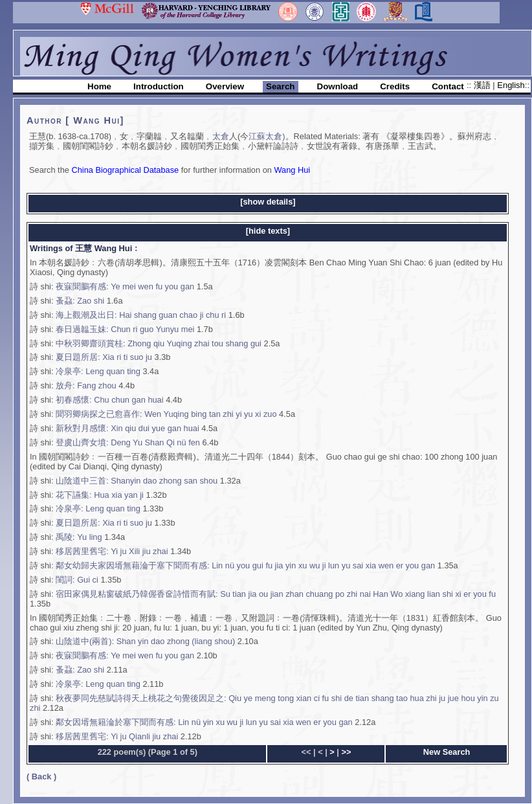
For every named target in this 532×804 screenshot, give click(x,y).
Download (338, 86)
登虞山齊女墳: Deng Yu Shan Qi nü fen (128, 442)
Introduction (159, 86)
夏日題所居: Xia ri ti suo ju (104, 357)
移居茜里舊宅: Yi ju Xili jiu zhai (112, 551)
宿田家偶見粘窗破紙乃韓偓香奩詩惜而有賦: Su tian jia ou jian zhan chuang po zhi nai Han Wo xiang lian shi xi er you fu (276, 594)
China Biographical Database (125, 170)
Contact (448, 86)
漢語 (483, 85)
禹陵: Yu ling (79, 537)
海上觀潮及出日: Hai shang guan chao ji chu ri (141, 315)
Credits (395, 86)
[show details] (268, 202)
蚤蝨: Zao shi (80, 301)
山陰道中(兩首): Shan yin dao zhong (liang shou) (145, 641)
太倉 (221, 136)
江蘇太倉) (267, 136)
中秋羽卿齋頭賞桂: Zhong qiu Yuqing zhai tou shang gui (159, 343)
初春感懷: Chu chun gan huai (110, 400)
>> (346, 752)
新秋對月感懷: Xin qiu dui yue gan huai (127, 428)
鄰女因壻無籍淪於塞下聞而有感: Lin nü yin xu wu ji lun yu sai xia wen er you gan (204, 722)
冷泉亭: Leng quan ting (98, 371)
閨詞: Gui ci (77, 580)
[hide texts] (268, 231)
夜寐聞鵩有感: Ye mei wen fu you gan (125, 286)
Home (99, 86)
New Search (447, 752)
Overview (225, 86)
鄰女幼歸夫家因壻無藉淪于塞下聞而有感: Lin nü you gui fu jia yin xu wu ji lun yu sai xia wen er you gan (245, 565)
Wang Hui (292, 170)
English (511, 85)
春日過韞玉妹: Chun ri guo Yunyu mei (125, 329)
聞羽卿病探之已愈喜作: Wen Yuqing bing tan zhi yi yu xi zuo (166, 414)
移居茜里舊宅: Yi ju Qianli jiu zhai (117, 736)
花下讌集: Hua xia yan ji (100, 495)
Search (280, 86)
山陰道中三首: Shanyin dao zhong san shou (137, 481)
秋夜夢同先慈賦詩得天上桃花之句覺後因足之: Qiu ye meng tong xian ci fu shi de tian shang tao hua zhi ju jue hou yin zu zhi (264, 703)
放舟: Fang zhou (86, 385)
